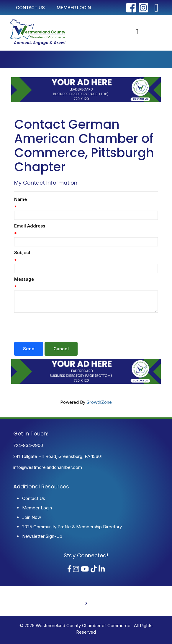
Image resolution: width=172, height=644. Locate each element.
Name (21, 199)
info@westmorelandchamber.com (48, 467)
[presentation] (59, 327)
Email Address (30, 226)
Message (24, 279)
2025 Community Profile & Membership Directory (72, 527)
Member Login (37, 508)
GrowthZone (99, 402)
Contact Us (34, 498)
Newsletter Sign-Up (42, 536)
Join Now (32, 517)
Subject (22, 252)
